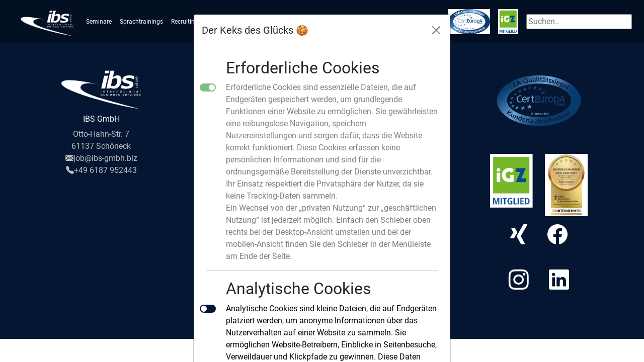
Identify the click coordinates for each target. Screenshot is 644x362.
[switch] (208, 309)
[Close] (436, 30)
